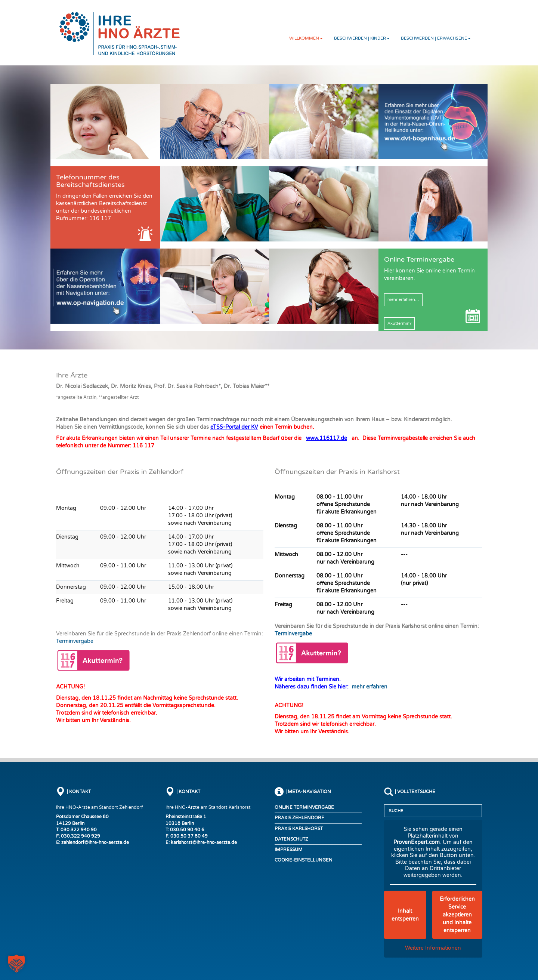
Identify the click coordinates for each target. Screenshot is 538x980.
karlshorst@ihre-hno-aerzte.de (204, 842)
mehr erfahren (370, 687)
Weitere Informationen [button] (433, 948)
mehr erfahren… (403, 300)
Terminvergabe (75, 641)
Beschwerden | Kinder (362, 38)
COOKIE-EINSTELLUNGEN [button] (304, 860)
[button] (16, 964)
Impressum (289, 850)
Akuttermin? (399, 323)
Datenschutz (291, 839)
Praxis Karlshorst (299, 829)
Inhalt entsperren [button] (405, 915)
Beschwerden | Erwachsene (436, 38)
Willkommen (306, 38)
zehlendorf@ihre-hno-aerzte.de (95, 842)
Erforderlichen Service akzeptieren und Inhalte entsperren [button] (457, 915)
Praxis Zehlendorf (299, 818)
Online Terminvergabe (304, 807)
